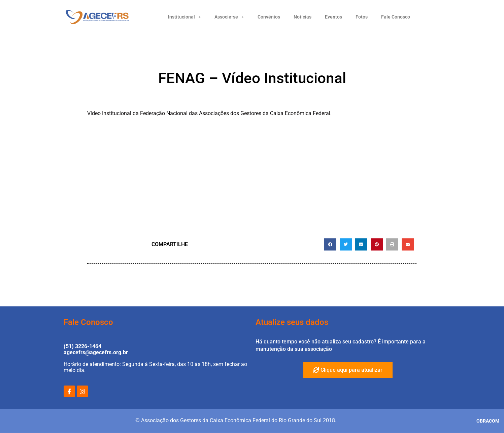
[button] (330, 244)
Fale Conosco (396, 17)
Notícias (303, 17)
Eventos (333, 17)
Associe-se (229, 17)
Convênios (269, 17)
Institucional (184, 17)
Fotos (362, 17)
